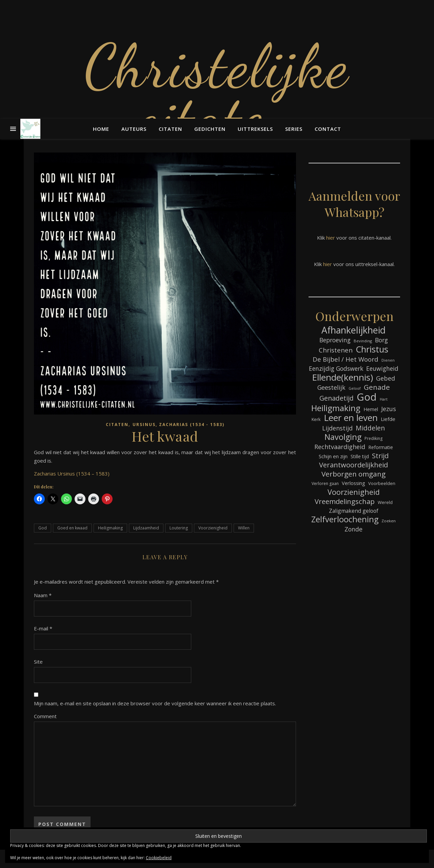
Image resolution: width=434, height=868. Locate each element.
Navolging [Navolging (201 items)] (343, 437)
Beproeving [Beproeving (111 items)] (335, 340)
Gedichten (210, 129)
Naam (43, 595)
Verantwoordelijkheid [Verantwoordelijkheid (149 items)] (353, 465)
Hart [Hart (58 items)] (384, 399)
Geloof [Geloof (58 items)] (355, 388)
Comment (45, 716)
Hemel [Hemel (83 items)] (371, 409)
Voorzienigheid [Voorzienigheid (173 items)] (354, 492)
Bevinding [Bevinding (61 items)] (363, 341)
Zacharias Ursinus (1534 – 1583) (72, 473)
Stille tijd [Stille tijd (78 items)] (360, 456)
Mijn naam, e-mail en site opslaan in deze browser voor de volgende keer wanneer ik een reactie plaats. (155, 703)
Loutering (179, 528)
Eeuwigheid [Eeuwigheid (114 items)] (382, 368)
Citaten (170, 129)
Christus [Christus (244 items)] (372, 349)
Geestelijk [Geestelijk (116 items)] (331, 387)
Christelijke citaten (217, 92)
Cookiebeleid (159, 858)
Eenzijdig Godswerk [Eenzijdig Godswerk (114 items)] (336, 368)
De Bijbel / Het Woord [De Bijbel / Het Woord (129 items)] (346, 359)
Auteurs (134, 129)
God (43, 528)
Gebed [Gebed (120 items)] (386, 378)
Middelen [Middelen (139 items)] (370, 428)
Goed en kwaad (72, 528)
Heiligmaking (110, 528)
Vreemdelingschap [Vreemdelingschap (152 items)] (345, 501)
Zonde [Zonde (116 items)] (353, 529)
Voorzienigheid (213, 528)
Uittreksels (255, 129)
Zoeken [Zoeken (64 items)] (389, 521)
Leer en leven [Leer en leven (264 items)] (351, 418)
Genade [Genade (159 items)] (377, 387)
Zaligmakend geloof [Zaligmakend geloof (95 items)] (354, 511)
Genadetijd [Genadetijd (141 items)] (337, 398)
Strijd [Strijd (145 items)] (380, 456)
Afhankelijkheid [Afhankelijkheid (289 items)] (353, 330)
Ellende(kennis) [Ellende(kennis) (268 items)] (342, 377)
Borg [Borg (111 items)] (381, 340)
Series (294, 129)
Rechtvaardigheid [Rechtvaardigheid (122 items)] (340, 447)
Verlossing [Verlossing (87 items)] (353, 483)
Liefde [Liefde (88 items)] (388, 419)
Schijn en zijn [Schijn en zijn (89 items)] (333, 456)
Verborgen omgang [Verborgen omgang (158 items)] (353, 474)
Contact (328, 129)
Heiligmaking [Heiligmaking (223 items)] (336, 408)
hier (331, 238)
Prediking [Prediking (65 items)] (374, 438)
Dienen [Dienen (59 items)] (388, 360)
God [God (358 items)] (367, 397)
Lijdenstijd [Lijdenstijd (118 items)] (337, 428)
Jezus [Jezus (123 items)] (389, 409)
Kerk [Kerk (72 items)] (316, 419)
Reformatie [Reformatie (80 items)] (381, 447)
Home (101, 129)
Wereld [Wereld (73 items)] (385, 502)
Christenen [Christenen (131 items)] (336, 350)
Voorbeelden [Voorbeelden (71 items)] (382, 483)
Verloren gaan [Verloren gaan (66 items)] (325, 483)
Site (38, 662)
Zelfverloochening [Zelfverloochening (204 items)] (345, 519)
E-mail (43, 628)
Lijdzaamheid (146, 528)
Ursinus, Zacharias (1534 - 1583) (179, 425)
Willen (244, 528)
